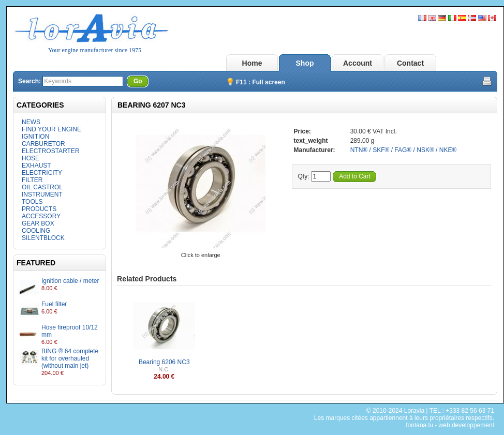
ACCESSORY (41, 216)
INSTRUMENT (42, 194)
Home (252, 63)
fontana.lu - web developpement (450, 425)
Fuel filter (54, 304)
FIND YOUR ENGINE (51, 129)
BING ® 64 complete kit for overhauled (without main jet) (70, 358)
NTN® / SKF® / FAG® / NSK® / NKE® (404, 150)
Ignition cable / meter (70, 281)
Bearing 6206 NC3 (164, 362)
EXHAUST (36, 166)
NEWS (31, 122)
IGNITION (35, 137)
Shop (305, 63)
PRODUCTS (39, 209)
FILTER (32, 180)
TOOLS (32, 202)
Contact (410, 63)
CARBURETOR (43, 144)
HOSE (31, 158)
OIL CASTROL (42, 187)
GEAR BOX (38, 223)
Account (358, 63)
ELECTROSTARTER (51, 151)
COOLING (36, 231)
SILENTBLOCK (43, 238)
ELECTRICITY (42, 173)
